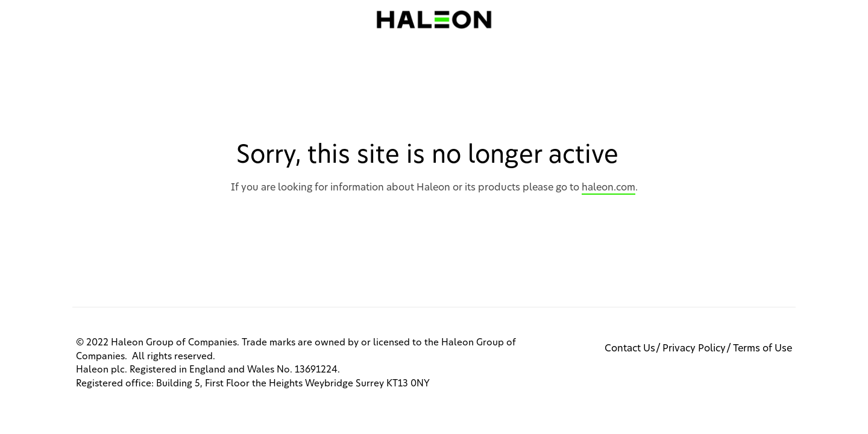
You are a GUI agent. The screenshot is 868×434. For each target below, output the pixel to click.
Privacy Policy (694, 348)
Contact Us (630, 348)
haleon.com (609, 187)
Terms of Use (763, 348)
